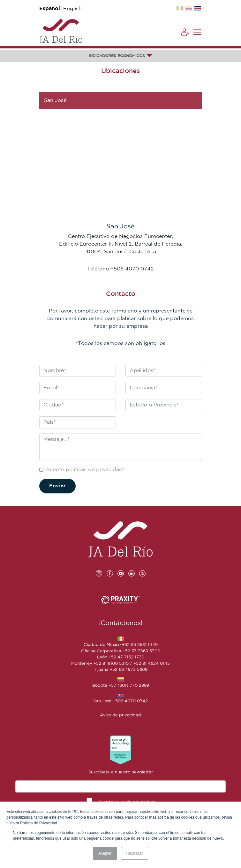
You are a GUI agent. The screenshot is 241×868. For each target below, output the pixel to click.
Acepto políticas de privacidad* (85, 470)
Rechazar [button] (135, 853)
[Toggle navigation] (197, 32)
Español (50, 9)
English (72, 9)
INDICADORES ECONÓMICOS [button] (121, 56)
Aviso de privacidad (120, 715)
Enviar (57, 486)
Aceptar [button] (105, 853)
